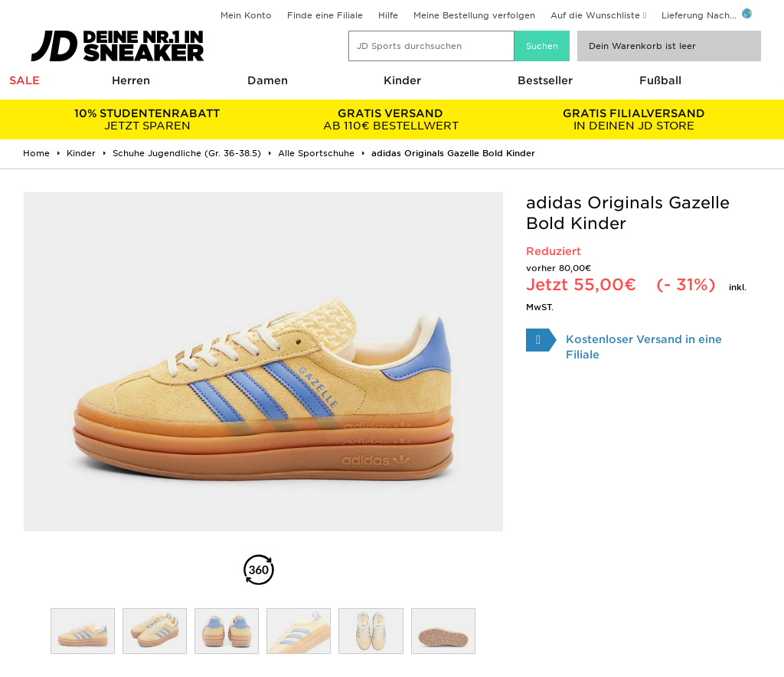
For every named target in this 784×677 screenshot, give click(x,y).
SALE (24, 80)
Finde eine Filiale (325, 15)
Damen (268, 80)
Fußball (660, 80)
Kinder (402, 80)
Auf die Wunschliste (595, 15)
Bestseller (545, 80)
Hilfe (388, 15)
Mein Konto (246, 15)
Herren (131, 80)
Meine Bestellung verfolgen (474, 15)
